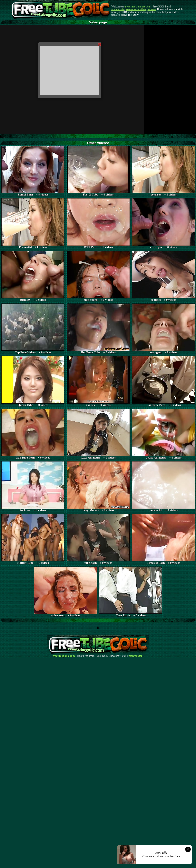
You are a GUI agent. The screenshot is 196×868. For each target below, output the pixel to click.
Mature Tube (118, 9)
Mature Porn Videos (136, 9)
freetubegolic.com (64, 656)
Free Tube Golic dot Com (138, 7)
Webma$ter (135, 656)
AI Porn (152, 9)
